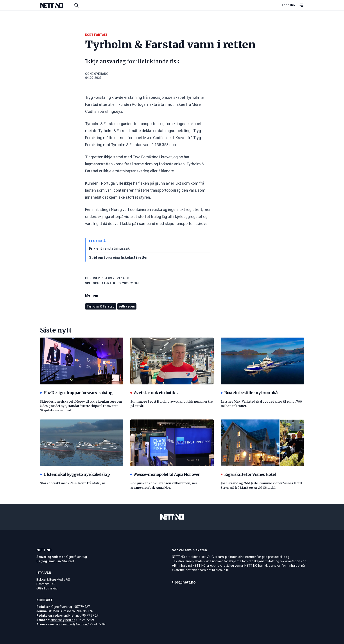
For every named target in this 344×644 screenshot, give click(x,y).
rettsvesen (127, 306)
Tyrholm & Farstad (101, 306)
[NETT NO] (55, 5)
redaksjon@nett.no (66, 616)
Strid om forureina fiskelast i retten (119, 257)
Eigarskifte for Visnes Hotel (248, 474)
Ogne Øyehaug (97, 74)
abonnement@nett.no (72, 624)
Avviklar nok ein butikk (154, 393)
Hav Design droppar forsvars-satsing (76, 393)
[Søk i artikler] (77, 5)
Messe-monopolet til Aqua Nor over (165, 474)
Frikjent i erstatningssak (109, 249)
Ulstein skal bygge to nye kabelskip (75, 474)
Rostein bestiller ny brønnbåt (250, 393)
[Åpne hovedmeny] (301, 5)
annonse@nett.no (63, 620)
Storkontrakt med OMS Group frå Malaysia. (73, 483)
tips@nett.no (184, 582)
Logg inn (289, 5)
